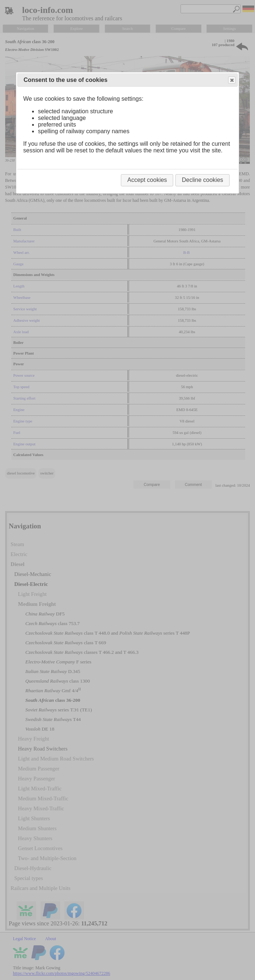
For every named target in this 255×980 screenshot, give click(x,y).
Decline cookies (202, 180)
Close (231, 80)
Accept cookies (147, 180)
